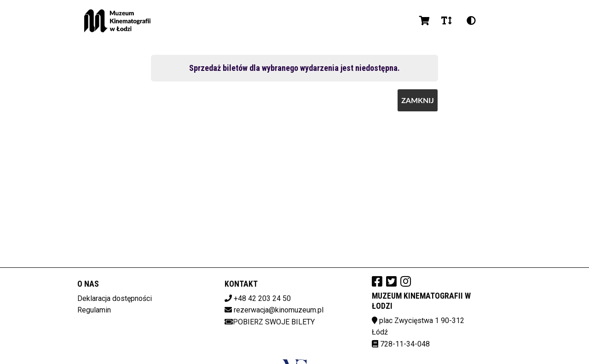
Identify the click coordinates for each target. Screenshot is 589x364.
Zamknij (418, 100)
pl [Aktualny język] (495, 20)
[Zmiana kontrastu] (471, 21)
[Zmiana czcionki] (447, 21)
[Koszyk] (423, 21)
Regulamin (94, 310)
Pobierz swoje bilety (270, 322)
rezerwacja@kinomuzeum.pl (279, 310)
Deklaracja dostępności (115, 298)
